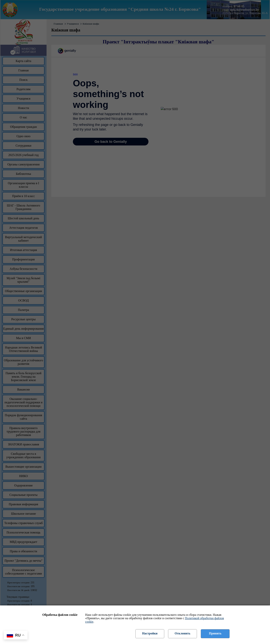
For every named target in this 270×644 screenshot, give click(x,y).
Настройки (150, 633)
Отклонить (182, 633)
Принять (215, 633)
